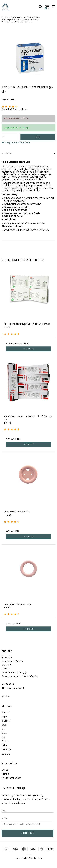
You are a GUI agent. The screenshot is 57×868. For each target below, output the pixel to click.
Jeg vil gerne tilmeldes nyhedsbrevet (26, 824)
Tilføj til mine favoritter (17, 143)
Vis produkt (28, 349)
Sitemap (5, 696)
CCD (4, 737)
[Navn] (27, 810)
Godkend (28, 833)
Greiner (5, 741)
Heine (4, 745)
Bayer (4, 725)
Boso (4, 733)
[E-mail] (27, 818)
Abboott (6, 712)
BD (3, 729)
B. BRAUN (6, 721)
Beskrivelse (6, 153)
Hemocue (6, 749)
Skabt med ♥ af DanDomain (28, 858)
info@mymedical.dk (15, 688)
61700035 (8, 684)
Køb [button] (38, 137)
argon (4, 717)
